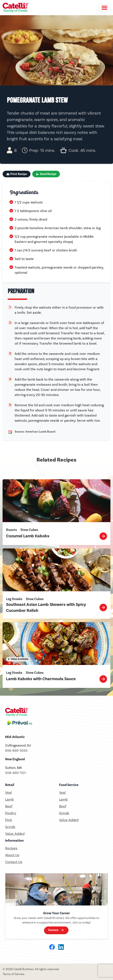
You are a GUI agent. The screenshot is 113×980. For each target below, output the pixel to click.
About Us (12, 855)
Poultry (11, 813)
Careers (53, 930)
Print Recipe (17, 174)
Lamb (9, 799)
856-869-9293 (16, 751)
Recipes (11, 848)
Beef (9, 806)
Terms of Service (13, 974)
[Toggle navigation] (104, 8)
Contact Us (14, 862)
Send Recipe (46, 174)
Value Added (15, 834)
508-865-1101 (15, 773)
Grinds (10, 827)
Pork (9, 820)
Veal (62, 793)
